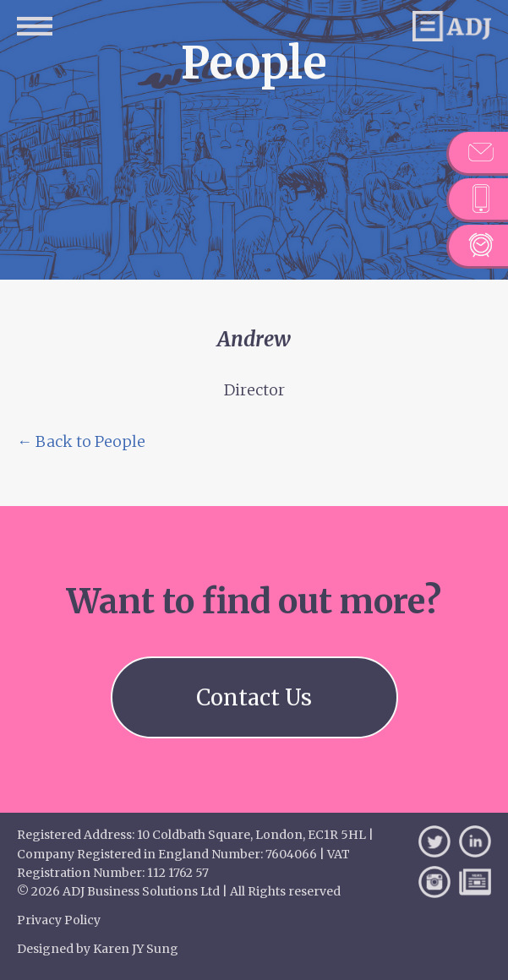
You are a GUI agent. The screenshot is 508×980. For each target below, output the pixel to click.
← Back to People (81, 441)
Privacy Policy (59, 920)
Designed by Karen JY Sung (98, 949)
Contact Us (254, 697)
